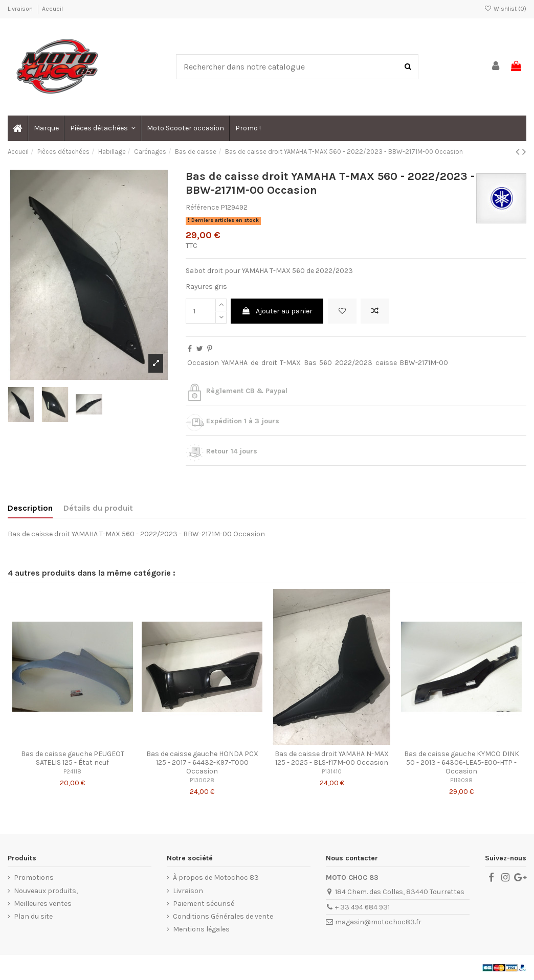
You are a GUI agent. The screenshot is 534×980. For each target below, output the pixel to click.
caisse (386, 363)
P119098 (461, 780)
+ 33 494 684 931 (362, 907)
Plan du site (33, 916)
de (254, 363)
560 (326, 363)
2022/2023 (354, 363)
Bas (310, 363)
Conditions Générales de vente (223, 916)
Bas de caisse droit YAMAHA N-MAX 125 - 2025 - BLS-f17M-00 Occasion (332, 758)
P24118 (72, 772)
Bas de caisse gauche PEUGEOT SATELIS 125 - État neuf (73, 758)
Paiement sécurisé (204, 904)
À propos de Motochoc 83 (216, 878)
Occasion (203, 363)
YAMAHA (235, 363)
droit (269, 363)
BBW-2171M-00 (424, 363)
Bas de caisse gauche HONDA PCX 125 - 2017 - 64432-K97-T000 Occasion (202, 762)
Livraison (21, 9)
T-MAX (290, 363)
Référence (202, 207)
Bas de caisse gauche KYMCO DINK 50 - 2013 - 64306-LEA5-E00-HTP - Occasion (462, 762)
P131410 (332, 772)
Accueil (52, 9)
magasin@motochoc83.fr (378, 922)
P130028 (202, 780)
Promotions (34, 878)
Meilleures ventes (43, 904)
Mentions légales (201, 929)
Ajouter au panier (277, 311)
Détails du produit (98, 508)
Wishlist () (505, 9)
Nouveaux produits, (46, 891)
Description (30, 508)
